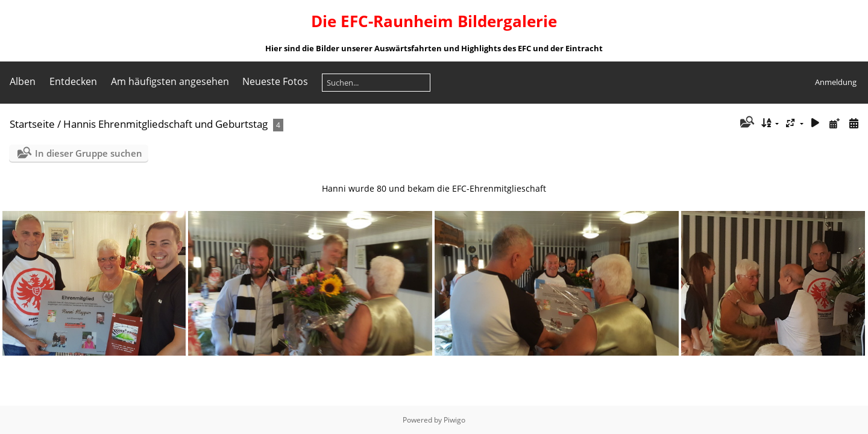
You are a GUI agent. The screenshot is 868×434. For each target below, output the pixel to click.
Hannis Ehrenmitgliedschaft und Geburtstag (165, 124)
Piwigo (454, 420)
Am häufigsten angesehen (170, 81)
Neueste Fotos (275, 81)
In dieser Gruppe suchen (89, 153)
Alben (23, 81)
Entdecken (73, 81)
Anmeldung (836, 82)
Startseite (32, 124)
